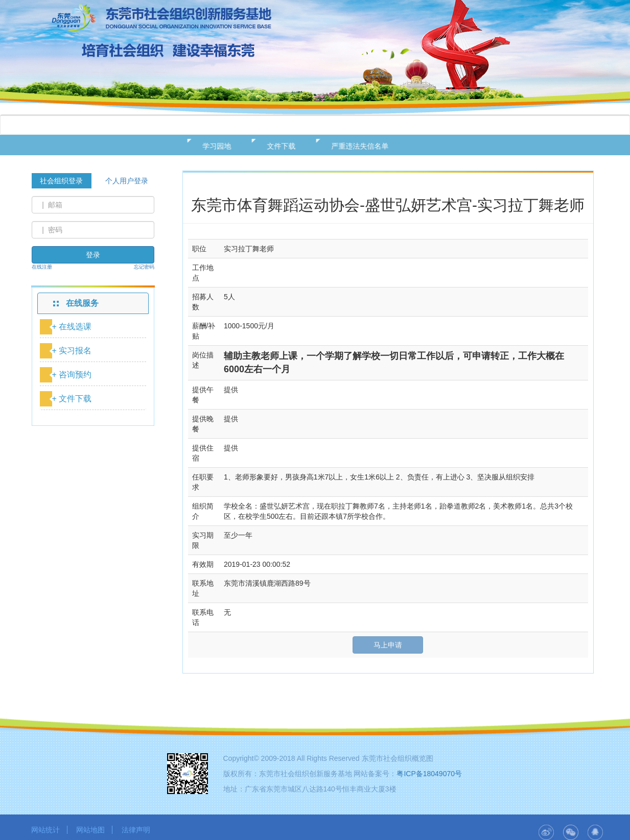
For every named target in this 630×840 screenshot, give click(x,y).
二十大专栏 (481, 125)
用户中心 (417, 125)
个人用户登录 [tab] (127, 181)
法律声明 (136, 830)
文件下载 (276, 146)
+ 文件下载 (72, 399)
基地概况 (119, 125)
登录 (93, 255)
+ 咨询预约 (72, 375)
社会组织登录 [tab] (61, 181)
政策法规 (178, 125)
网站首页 (59, 125)
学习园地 (212, 146)
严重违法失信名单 (355, 146)
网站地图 (90, 830)
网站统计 (45, 830)
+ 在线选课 (72, 327)
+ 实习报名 (72, 351)
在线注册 (42, 267)
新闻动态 (238, 125)
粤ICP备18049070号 (429, 774)
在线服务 (298, 125)
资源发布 (358, 125)
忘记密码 (144, 267)
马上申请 (388, 645)
